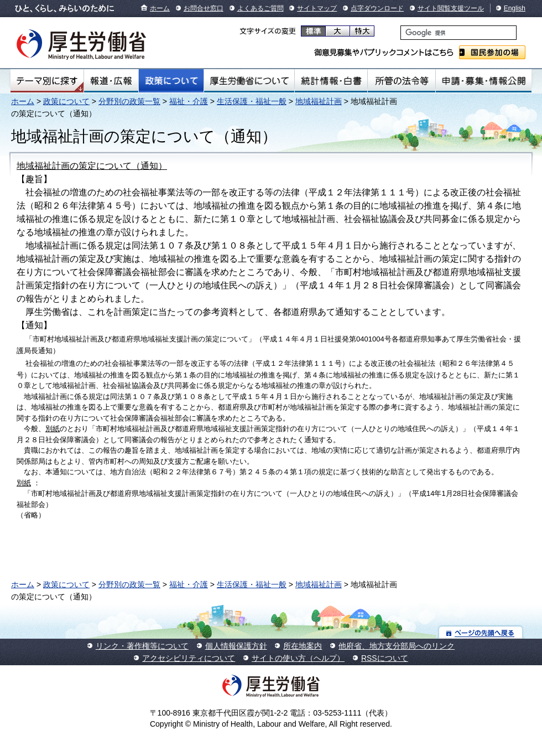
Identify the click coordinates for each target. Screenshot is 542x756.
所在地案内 (303, 646)
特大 (362, 31)
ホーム (160, 8)
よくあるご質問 (260, 8)
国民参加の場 (492, 52)
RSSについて (385, 658)
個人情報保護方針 (236, 646)
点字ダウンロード (377, 8)
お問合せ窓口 (204, 8)
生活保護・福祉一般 (252, 101)
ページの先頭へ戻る (481, 632)
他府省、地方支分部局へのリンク (397, 646)
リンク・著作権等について (142, 646)
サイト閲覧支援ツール (451, 8)
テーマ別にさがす (47, 81)
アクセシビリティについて (189, 658)
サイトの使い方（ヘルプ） (298, 658)
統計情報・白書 (331, 81)
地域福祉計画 (319, 101)
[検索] (458, 33)
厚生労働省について (249, 81)
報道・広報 (111, 81)
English (515, 8)
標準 (313, 31)
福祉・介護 (189, 101)
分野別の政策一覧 (129, 101)
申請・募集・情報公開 (484, 81)
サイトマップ (317, 8)
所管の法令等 (401, 81)
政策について (171, 81)
